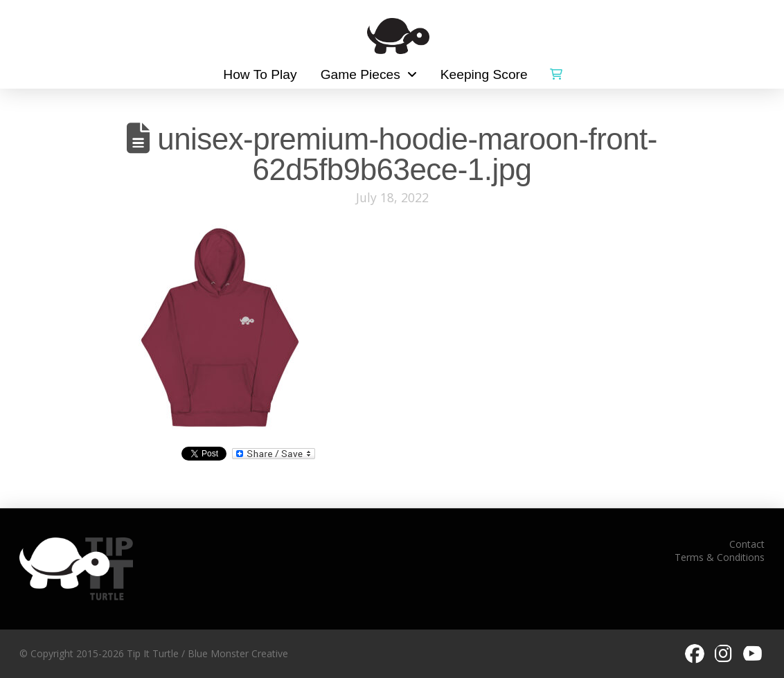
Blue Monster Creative (238, 653)
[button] (556, 71)
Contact (747, 544)
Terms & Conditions (720, 557)
